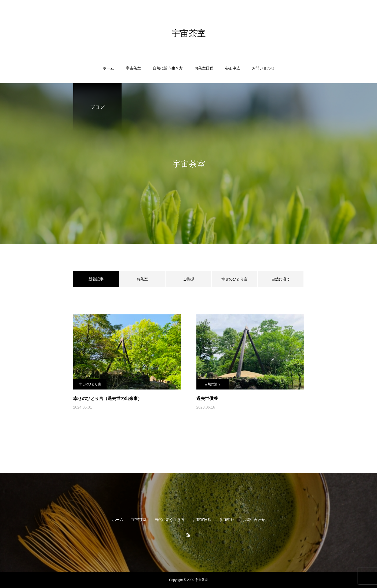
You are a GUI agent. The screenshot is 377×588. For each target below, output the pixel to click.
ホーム (108, 68)
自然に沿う (281, 279)
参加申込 (233, 68)
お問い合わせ (263, 68)
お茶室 (142, 279)
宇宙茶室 (133, 68)
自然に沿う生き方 (168, 68)
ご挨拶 (188, 279)
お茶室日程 (204, 68)
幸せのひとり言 (235, 279)
